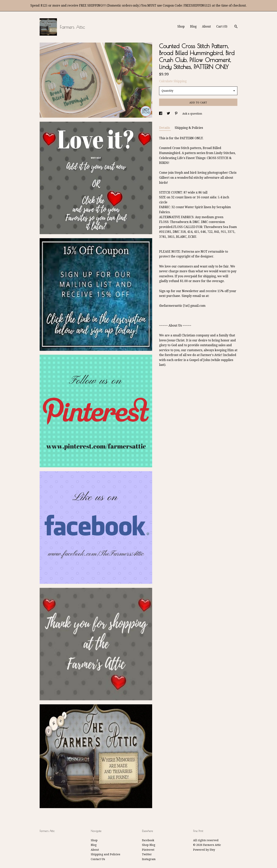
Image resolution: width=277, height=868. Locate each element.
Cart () (222, 26)
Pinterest (148, 850)
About (206, 26)
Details (165, 128)
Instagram (149, 859)
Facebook (148, 840)
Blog (193, 26)
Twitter (147, 854)
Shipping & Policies (189, 128)
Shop (181, 26)
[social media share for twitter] (169, 114)
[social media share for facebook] (161, 114)
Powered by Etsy (204, 850)
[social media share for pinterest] (177, 114)
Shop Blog (149, 845)
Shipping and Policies (106, 854)
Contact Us (98, 859)
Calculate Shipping (173, 81)
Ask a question (192, 114)
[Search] (236, 27)
